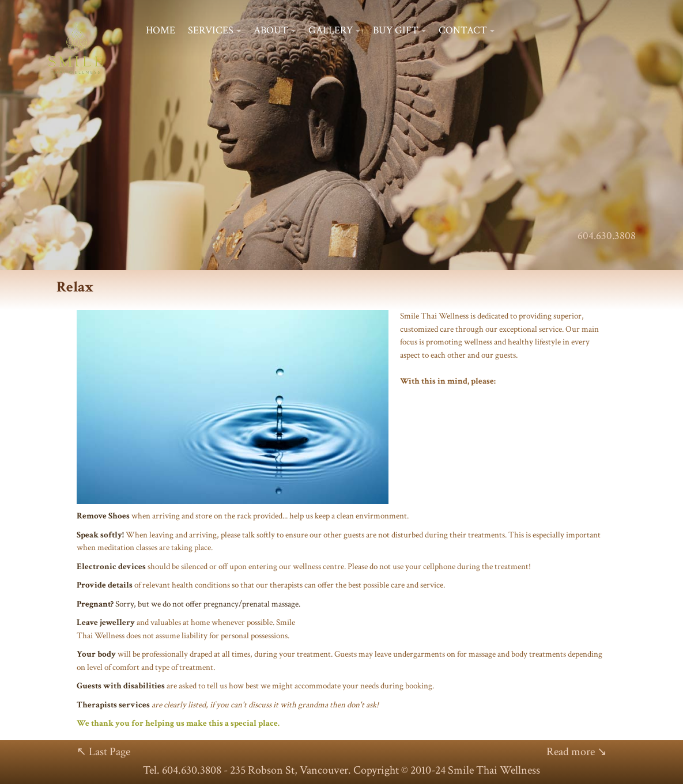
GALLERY (331, 30)
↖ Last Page (103, 752)
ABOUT (271, 30)
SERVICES (211, 30)
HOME (161, 30)
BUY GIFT (396, 30)
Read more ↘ (577, 752)
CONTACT (463, 30)
